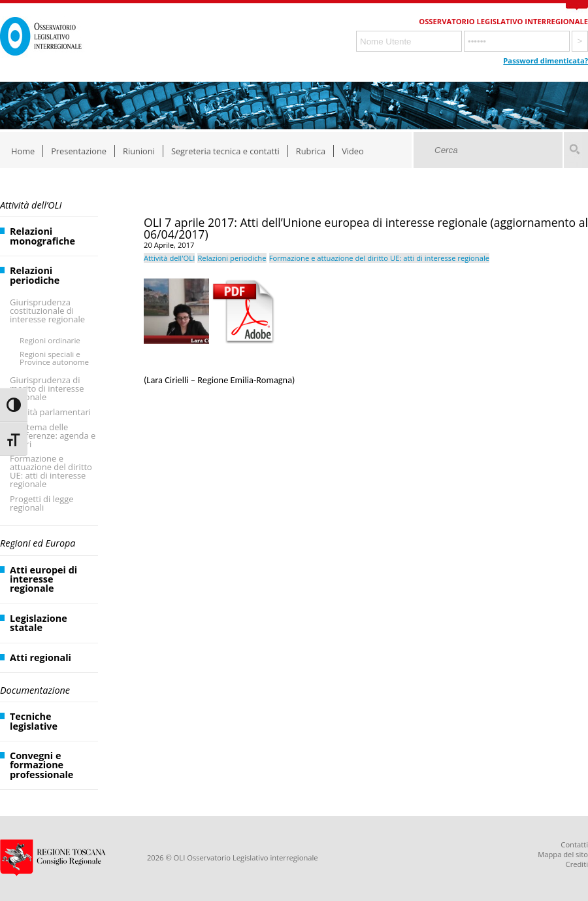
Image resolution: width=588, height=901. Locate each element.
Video (353, 151)
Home (23, 151)
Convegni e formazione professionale (41, 765)
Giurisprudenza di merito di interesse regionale (47, 388)
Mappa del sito (563, 854)
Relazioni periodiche (35, 275)
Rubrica (311, 151)
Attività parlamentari (50, 412)
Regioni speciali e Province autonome (54, 358)
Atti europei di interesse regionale (43, 579)
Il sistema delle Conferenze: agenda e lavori (53, 435)
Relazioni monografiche (42, 236)
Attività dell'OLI (169, 258)
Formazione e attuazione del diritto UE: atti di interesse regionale (51, 471)
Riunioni (139, 151)
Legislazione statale (39, 623)
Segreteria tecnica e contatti (225, 151)
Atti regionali (41, 657)
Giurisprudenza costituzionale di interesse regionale (47, 311)
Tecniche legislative (34, 721)
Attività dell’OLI (31, 205)
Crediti (577, 864)
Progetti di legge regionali (42, 503)
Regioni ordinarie (50, 340)
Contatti (574, 844)
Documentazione (35, 690)
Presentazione (79, 151)
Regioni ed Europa (38, 543)
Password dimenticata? (546, 60)
